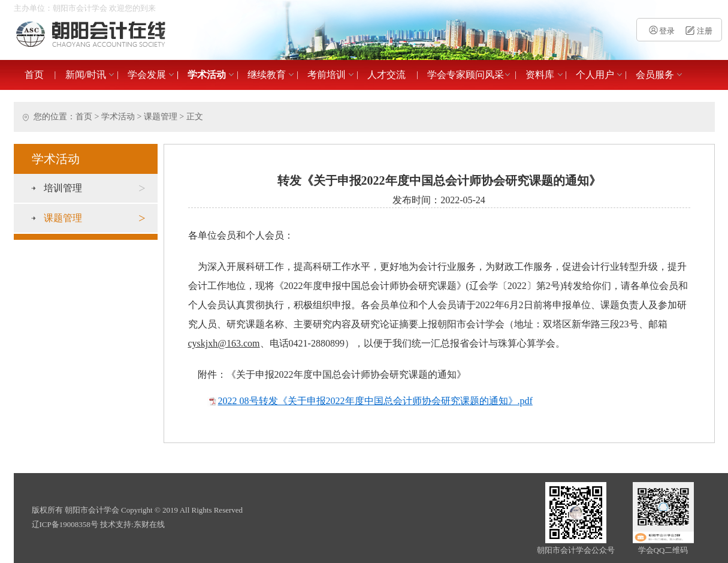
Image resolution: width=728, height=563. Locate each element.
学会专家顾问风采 (466, 75)
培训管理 (95, 188)
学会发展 (147, 75)
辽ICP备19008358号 (65, 524)
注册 (697, 31)
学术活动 (207, 75)
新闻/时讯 (86, 75)
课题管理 (161, 117)
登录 (661, 31)
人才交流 (386, 75)
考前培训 (327, 75)
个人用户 (595, 75)
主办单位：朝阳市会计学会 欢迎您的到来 (85, 8)
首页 (34, 75)
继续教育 (267, 75)
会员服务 (655, 75)
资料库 (540, 75)
